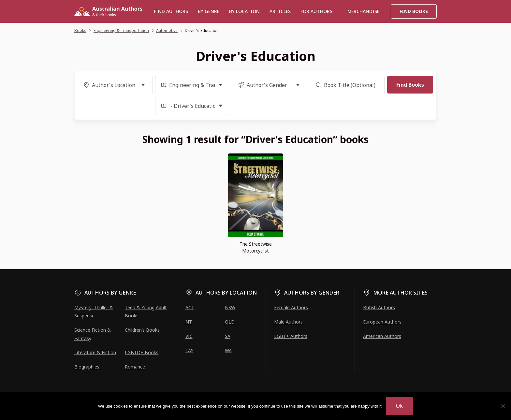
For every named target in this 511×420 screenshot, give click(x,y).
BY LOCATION (244, 11)
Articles (280, 11)
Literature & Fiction (95, 352)
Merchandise (363, 11)
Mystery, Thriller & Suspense (94, 311)
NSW (230, 307)
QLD (230, 322)
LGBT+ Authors (291, 336)
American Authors (382, 336)
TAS (190, 350)
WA (228, 350)
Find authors (171, 11)
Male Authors (288, 322)
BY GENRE (209, 11)
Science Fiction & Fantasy (93, 334)
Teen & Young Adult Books (146, 311)
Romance (135, 367)
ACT (190, 307)
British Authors (379, 307)
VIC (189, 336)
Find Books (414, 11)
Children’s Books (142, 330)
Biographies (87, 367)
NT (189, 322)
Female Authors (291, 307)
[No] (503, 406)
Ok (399, 406)
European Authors (382, 322)
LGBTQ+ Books (142, 352)
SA (228, 336)
